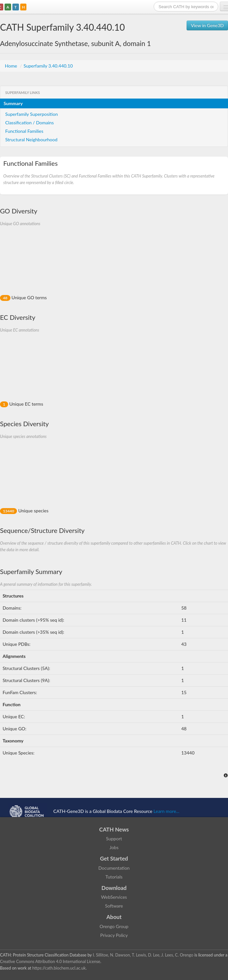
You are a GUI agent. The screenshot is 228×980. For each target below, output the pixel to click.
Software (114, 906)
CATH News (114, 829)
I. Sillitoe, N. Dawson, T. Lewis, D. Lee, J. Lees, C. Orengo (143, 955)
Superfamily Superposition (31, 114)
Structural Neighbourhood (31, 140)
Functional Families (24, 131)
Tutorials (114, 877)
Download (114, 888)
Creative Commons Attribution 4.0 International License (50, 962)
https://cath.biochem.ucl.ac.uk (59, 968)
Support (114, 839)
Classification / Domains (30, 123)
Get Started (114, 858)
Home (12, 66)
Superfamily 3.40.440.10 (48, 66)
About (114, 917)
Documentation (114, 868)
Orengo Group (114, 926)
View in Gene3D (207, 25)
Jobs (114, 847)
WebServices (114, 897)
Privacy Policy (114, 935)
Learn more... (167, 811)
